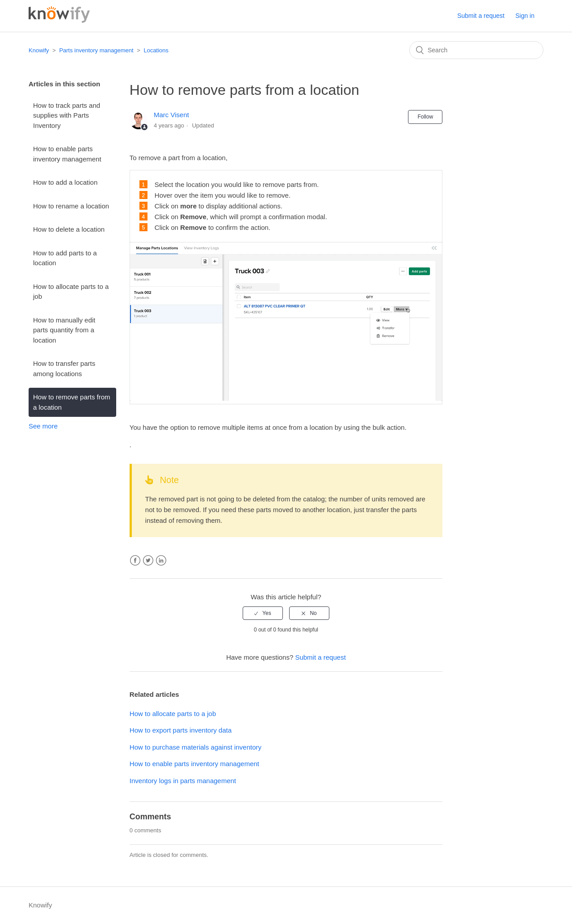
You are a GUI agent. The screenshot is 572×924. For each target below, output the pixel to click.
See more (43, 426)
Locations (156, 50)
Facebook (135, 561)
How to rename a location (71, 206)
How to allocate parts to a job (71, 292)
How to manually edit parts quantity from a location (64, 330)
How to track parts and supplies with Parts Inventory (67, 115)
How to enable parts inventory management (67, 154)
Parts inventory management (96, 50)
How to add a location (65, 182)
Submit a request (481, 16)
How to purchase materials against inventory (196, 747)
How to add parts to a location (65, 258)
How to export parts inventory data (181, 730)
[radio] (263, 613)
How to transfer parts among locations (64, 369)
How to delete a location (69, 229)
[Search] (476, 50)
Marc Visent (171, 115)
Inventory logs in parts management (183, 781)
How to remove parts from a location (72, 402)
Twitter (148, 561)
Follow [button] (425, 117)
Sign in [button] (525, 16)
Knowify (39, 50)
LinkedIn (161, 561)
